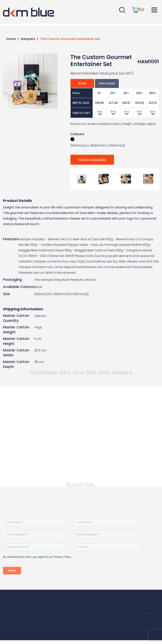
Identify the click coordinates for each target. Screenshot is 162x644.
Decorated (107, 83)
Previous (67, 179)
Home (11, 39)
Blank (82, 83)
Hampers (28, 39)
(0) (138, 10)
